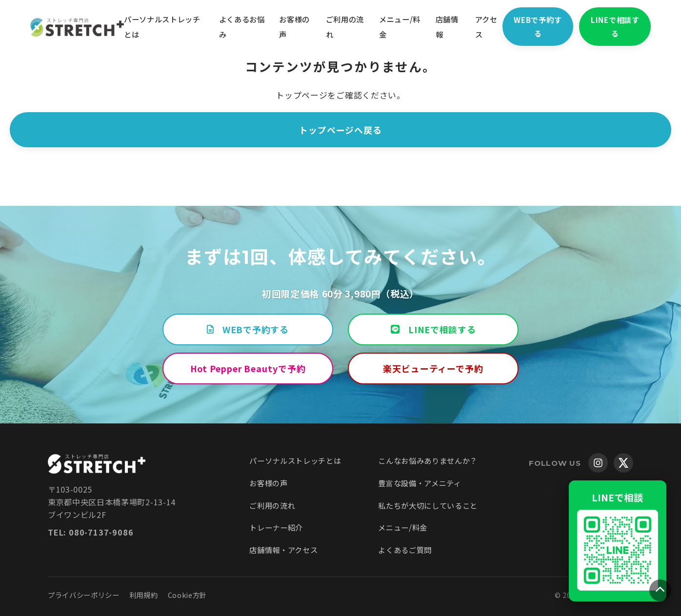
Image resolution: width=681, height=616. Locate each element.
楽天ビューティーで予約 (433, 368)
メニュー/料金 (403, 527)
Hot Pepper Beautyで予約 (248, 368)
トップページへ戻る (340, 130)
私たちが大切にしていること (428, 505)
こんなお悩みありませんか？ (428, 460)
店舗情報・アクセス (283, 550)
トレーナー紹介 (276, 527)
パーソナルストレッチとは (295, 460)
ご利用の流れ (272, 505)
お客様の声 (268, 483)
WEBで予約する (544, 26)
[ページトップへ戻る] (660, 590)
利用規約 (144, 595)
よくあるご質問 (405, 550)
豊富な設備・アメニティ (420, 483)
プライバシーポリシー (84, 595)
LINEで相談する (624, 26)
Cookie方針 (187, 595)
